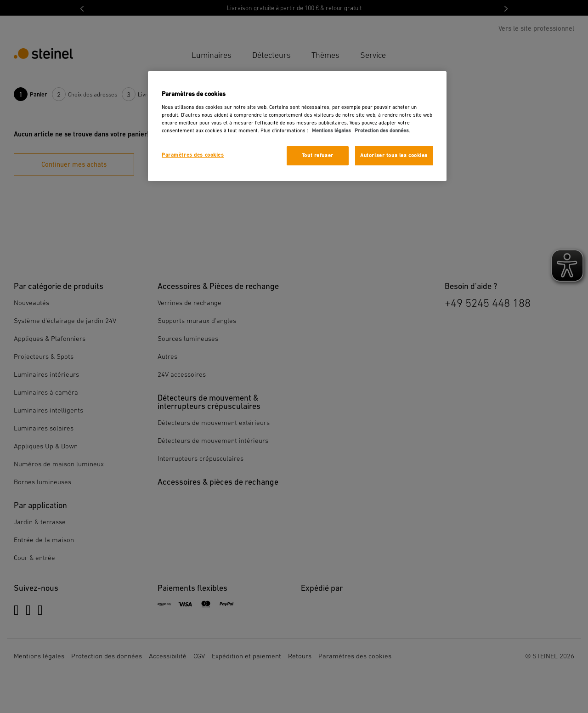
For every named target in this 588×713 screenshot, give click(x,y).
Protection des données (382, 131)
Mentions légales (331, 131)
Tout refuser (318, 156)
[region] (297, 126)
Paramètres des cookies (193, 155)
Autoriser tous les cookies (394, 156)
